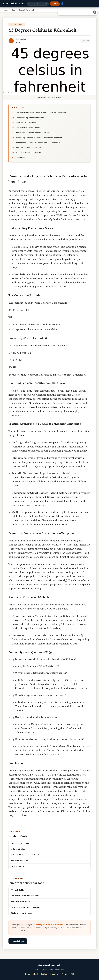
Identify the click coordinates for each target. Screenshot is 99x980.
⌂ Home (55, 4)
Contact (44, 974)
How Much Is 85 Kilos (19, 861)
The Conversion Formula (26, 122)
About (36, 974)
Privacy (65, 974)
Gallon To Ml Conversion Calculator (26, 855)
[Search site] (38, 4)
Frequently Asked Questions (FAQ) (29, 152)
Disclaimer (55, 974)
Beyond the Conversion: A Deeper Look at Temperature (38, 143)
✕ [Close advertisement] (95, 12)
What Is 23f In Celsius (20, 843)
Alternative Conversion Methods (29, 147)
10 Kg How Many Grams (21, 901)
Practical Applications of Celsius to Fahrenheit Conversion (39, 138)
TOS (72, 974)
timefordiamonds (14, 4)
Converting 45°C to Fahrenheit (28, 128)
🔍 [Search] (46, 4)
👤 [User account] (62, 4)
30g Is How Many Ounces (21, 913)
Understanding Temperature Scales (30, 118)
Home (28, 974)
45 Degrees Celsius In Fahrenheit (50, 925)
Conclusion (20, 157)
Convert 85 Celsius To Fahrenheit (25, 896)
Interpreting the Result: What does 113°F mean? (35, 133)
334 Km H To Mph (18, 890)
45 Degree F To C (18, 866)
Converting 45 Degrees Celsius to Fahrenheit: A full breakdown (41, 113)
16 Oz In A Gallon (18, 849)
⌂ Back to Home (18, 941)
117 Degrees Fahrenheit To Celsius (25, 907)
